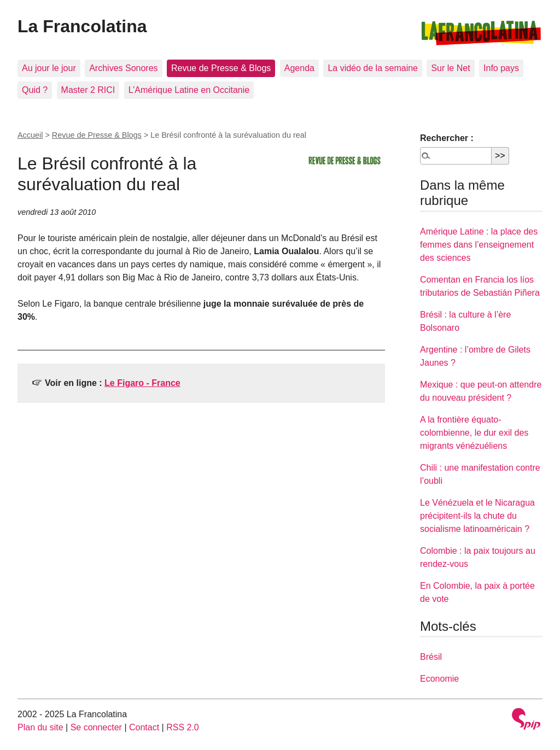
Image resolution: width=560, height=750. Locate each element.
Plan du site (40, 727)
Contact (144, 727)
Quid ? (35, 90)
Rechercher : (447, 138)
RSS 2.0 (183, 727)
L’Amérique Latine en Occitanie (189, 90)
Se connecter (96, 727)
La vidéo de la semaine (373, 68)
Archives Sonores (123, 68)
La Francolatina (82, 26)
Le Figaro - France (142, 383)
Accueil (30, 135)
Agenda (299, 68)
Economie (439, 679)
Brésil (431, 657)
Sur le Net (450, 68)
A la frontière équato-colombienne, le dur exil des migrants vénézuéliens (474, 433)
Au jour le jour (49, 68)
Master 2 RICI (88, 90)
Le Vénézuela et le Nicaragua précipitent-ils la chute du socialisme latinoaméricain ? (477, 516)
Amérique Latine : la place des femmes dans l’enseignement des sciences (479, 245)
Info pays (501, 68)
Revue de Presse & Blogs (221, 68)
